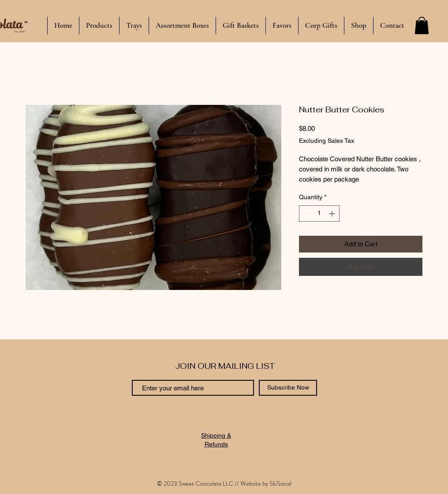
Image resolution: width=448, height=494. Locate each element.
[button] (422, 25)
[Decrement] (306, 214)
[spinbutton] (319, 214)
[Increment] (333, 214)
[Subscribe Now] (288, 388)
